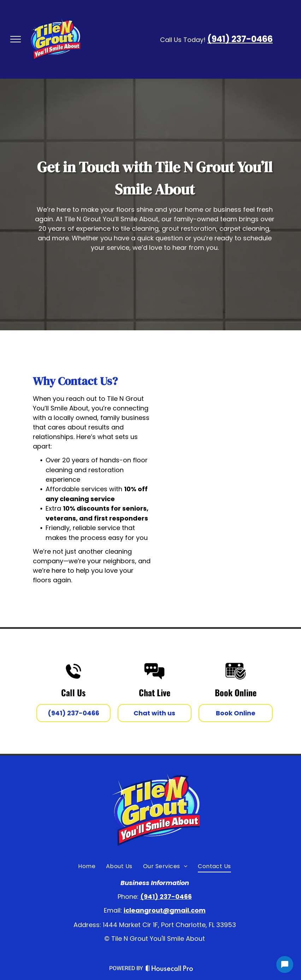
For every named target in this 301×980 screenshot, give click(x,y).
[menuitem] (87, 866)
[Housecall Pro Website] (169, 969)
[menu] (16, 39)
